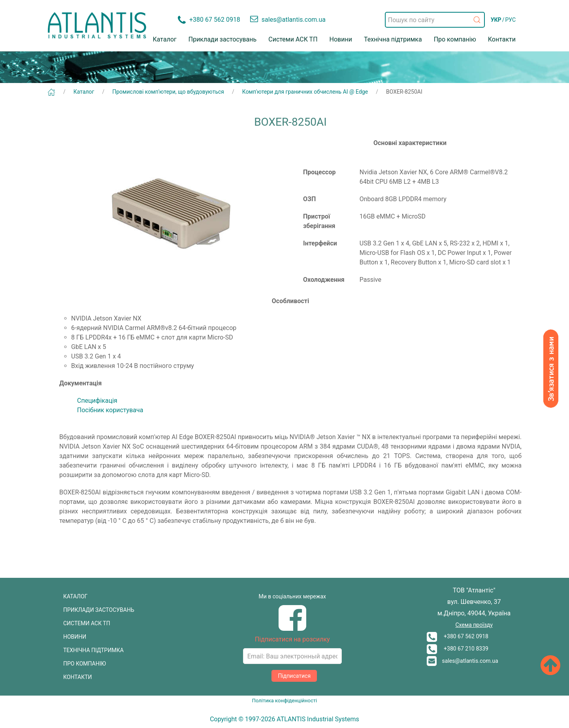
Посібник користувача (110, 410)
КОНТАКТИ (78, 677)
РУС (510, 20)
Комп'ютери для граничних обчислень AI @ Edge (305, 92)
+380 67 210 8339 (458, 649)
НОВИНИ (75, 637)
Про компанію (455, 39)
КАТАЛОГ (75, 596)
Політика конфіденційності (284, 701)
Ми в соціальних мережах (293, 596)
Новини (341, 39)
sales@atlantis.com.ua (463, 661)
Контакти (502, 39)
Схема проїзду (474, 625)
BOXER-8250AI (404, 92)
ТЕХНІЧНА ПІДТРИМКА (93, 650)
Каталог (165, 39)
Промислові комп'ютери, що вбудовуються (168, 92)
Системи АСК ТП (293, 39)
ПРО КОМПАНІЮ (85, 664)
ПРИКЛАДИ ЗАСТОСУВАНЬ (99, 610)
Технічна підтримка (393, 39)
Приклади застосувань (223, 39)
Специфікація (97, 401)
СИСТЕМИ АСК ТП (87, 623)
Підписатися (294, 676)
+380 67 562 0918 (458, 636)
